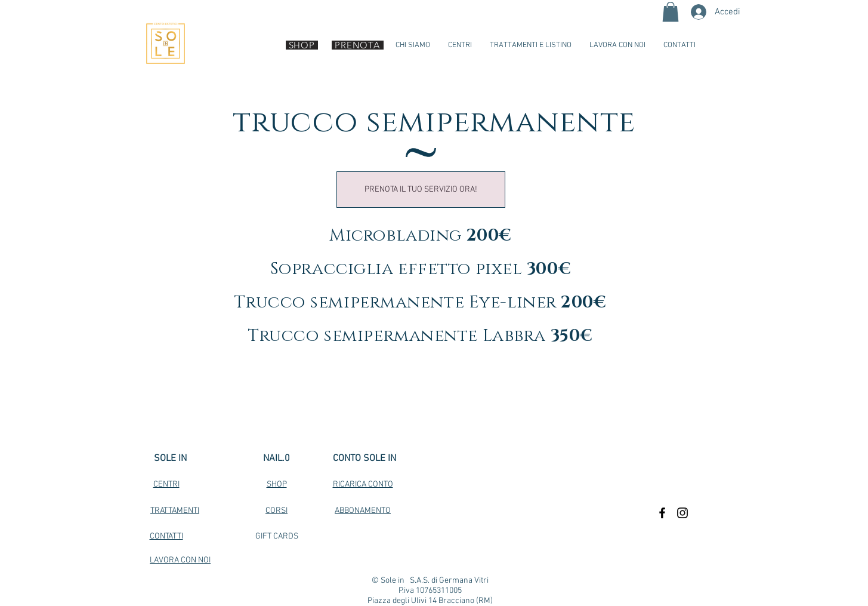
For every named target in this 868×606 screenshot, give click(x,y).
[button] (671, 12)
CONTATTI (166, 536)
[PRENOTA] (358, 45)
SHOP (277, 485)
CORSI (277, 511)
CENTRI (166, 485)
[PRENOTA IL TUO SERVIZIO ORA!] (421, 190)
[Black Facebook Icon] (662, 513)
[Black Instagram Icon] (682, 513)
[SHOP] (302, 45)
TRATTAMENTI (175, 511)
